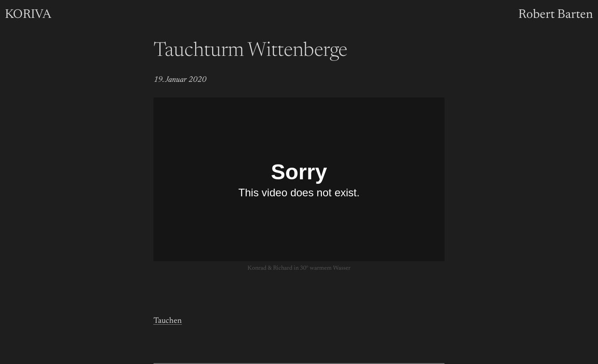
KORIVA (28, 15)
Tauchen (168, 321)
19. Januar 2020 (180, 80)
